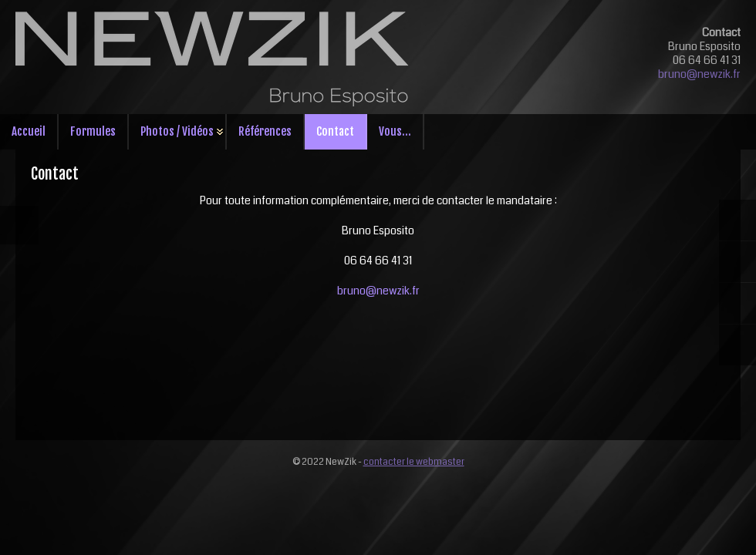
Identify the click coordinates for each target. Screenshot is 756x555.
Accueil (29, 131)
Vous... (395, 131)
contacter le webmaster (414, 462)
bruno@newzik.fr (699, 74)
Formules (93, 131)
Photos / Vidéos (177, 131)
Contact (335, 131)
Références (265, 131)
